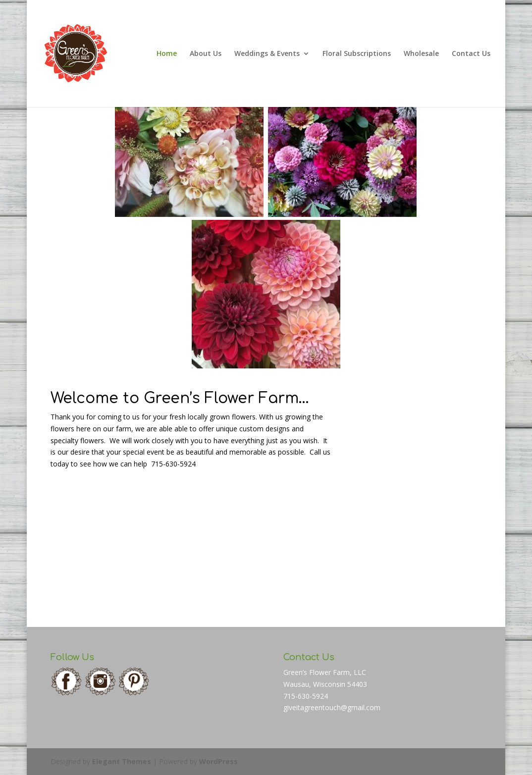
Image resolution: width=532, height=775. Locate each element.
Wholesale (421, 54)
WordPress (218, 761)
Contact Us (471, 54)
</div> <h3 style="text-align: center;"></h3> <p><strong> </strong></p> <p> (406, 498)
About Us (206, 54)
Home (167, 54)
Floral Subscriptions (357, 54)
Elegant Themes (122, 761)
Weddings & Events (267, 54)
